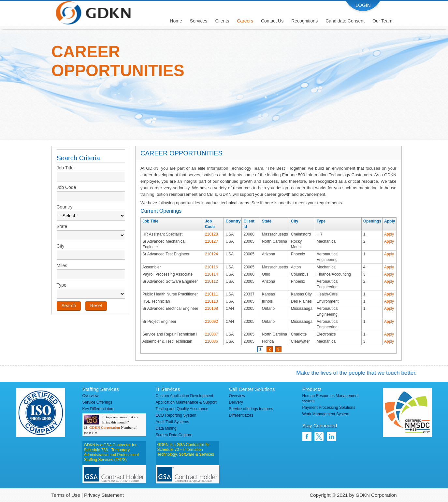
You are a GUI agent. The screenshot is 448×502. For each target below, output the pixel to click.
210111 (211, 294)
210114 (211, 274)
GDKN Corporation (105, 427)
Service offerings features (251, 409)
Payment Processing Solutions (329, 408)
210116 (211, 267)
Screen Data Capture (174, 435)
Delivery (236, 402)
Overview (91, 396)
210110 (211, 301)
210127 (211, 241)
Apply (389, 234)
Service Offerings (97, 402)
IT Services (168, 389)
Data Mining (166, 428)
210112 (211, 281)
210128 (211, 234)
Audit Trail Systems (173, 422)
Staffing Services (101, 389)
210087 (211, 334)
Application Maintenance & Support (186, 402)
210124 (211, 254)
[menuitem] (176, 18)
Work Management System (326, 414)
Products (312, 389)
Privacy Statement (104, 495)
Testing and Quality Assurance (182, 409)
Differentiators (241, 415)
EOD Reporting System (176, 415)
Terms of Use (66, 495)
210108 (211, 308)
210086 (211, 341)
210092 (211, 322)
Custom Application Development (185, 396)
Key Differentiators (99, 409)
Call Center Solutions (252, 389)
